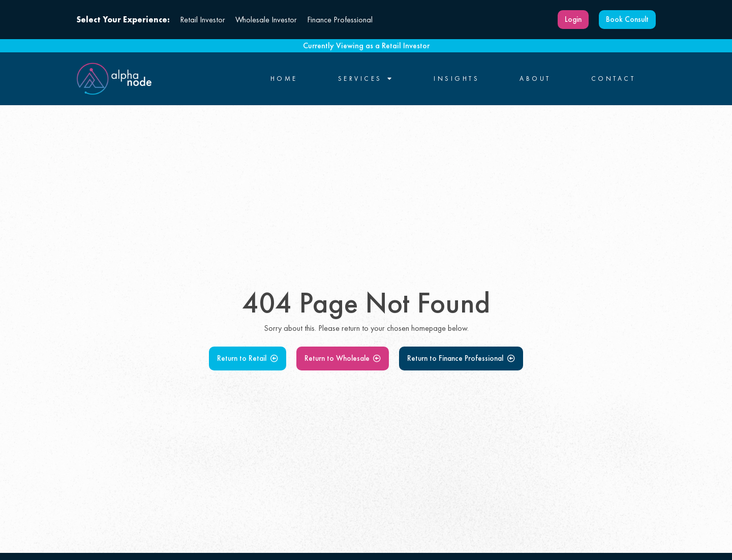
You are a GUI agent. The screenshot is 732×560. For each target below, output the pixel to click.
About (535, 79)
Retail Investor (203, 20)
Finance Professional (340, 20)
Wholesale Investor (266, 20)
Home (284, 79)
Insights (456, 79)
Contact (614, 79)
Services (366, 79)
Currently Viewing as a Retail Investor (366, 45)
